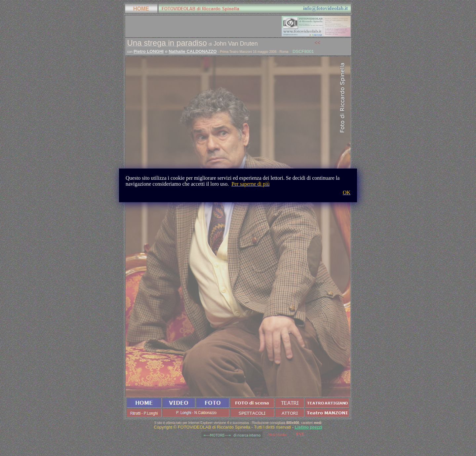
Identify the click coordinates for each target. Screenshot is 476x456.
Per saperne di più (250, 184)
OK (347, 192)
